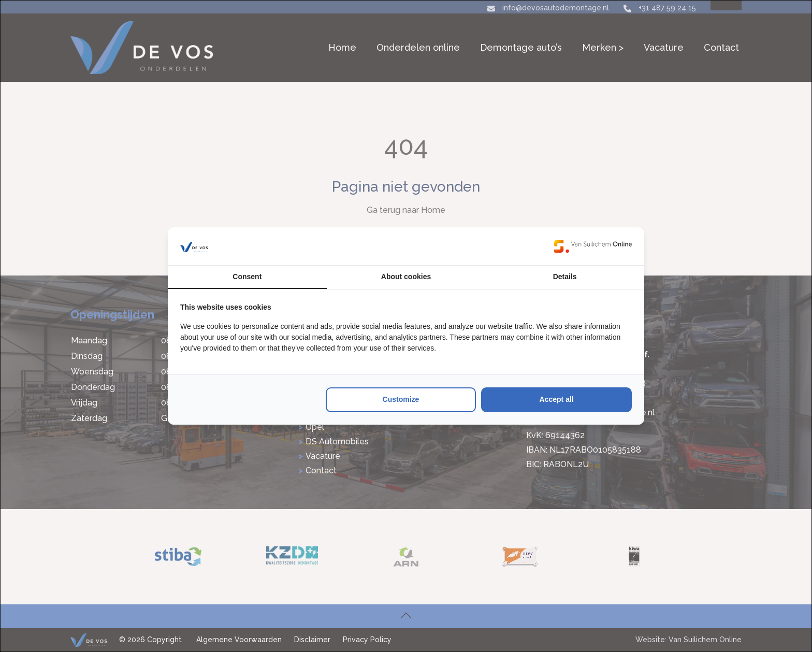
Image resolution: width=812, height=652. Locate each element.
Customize (401, 399)
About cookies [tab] (406, 277)
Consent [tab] (247, 277)
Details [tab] (565, 277)
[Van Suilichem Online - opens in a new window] (593, 246)
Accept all (557, 399)
